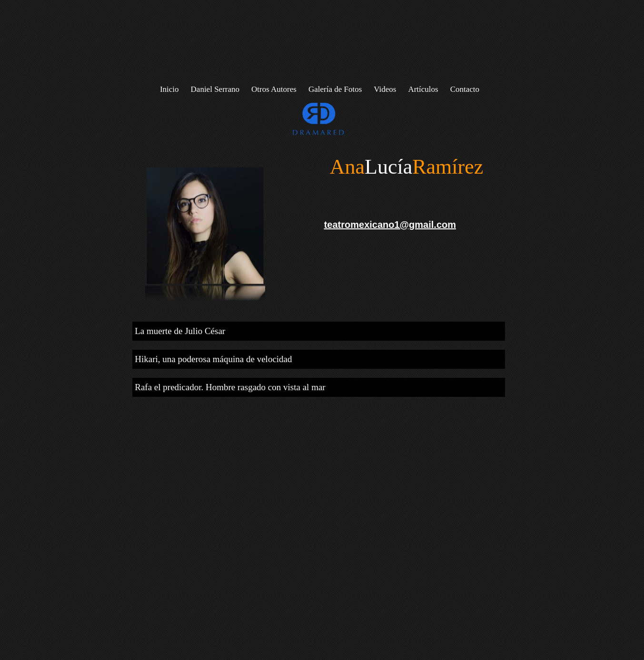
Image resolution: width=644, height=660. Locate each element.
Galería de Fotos (335, 89)
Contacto (465, 89)
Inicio (169, 89)
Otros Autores (274, 89)
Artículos (423, 89)
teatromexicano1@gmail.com (390, 225)
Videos (385, 89)
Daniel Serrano (215, 89)
